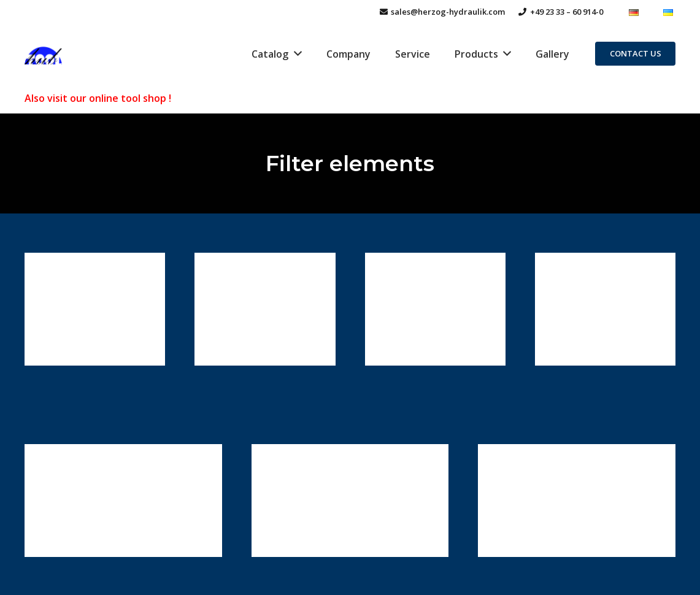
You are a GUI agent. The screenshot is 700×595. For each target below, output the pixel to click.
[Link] (44, 54)
